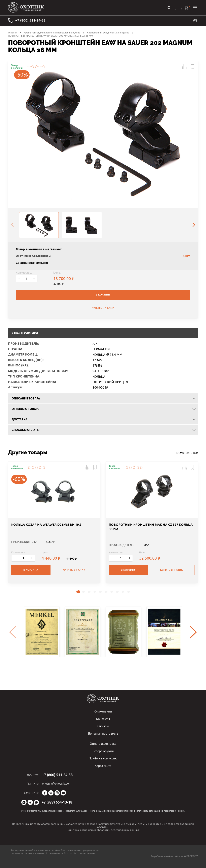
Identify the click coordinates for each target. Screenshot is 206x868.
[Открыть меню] (195, 7)
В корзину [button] (30, 587)
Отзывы (103, 727)
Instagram (57, 793)
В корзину (103, 294)
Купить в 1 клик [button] (74, 587)
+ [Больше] (34, 278)
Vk (51, 793)
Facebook (45, 793)
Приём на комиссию (103, 759)
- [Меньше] (19, 278)
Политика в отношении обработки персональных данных (103, 830)
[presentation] (12, 225)
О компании (103, 712)
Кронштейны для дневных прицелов (108, 32)
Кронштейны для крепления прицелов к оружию (52, 32)
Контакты (103, 720)
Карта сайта (103, 766)
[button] (184, 66)
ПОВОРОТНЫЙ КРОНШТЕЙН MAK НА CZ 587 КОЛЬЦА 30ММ (151, 546)
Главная (13, 32)
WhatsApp (24, 802)
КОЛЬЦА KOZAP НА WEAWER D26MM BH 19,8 (46, 544)
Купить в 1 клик (103, 306)
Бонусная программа (103, 734)
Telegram (30, 802)
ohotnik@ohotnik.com (57, 784)
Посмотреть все (186, 455)
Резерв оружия (103, 751)
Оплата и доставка (103, 744)
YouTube (63, 793)
